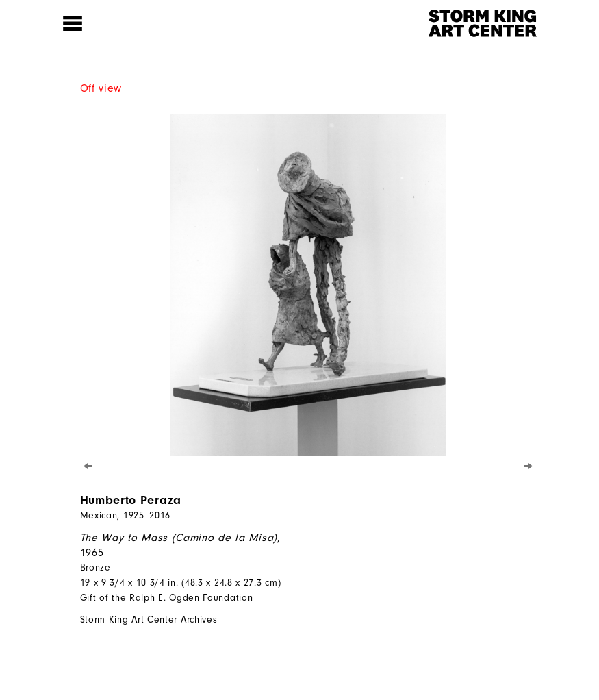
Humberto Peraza (131, 500)
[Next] (529, 466)
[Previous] (88, 466)
